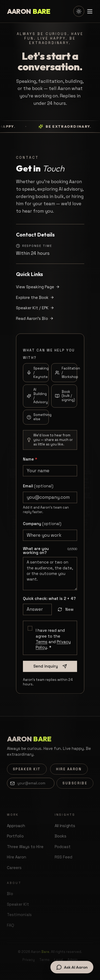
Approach (16, 826)
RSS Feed (63, 857)
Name (30, 462)
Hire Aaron (69, 769)
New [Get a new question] (66, 612)
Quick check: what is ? (49, 601)
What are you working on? (36, 554)
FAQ (11, 925)
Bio (10, 894)
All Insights (65, 826)
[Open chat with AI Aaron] (72, 967)
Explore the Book (35, 297)
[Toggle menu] (90, 11)
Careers (14, 868)
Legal (59, 960)
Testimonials (19, 915)
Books (61, 836)
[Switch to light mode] (79, 11)
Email (38, 489)
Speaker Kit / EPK (35, 308)
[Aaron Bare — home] (29, 11)
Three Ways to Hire (25, 847)
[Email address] (31, 783)
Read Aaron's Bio (35, 318)
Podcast (63, 847)
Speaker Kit (27, 769)
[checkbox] (30, 631)
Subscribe (75, 783)
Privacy (29, 960)
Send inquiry (50, 669)
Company (42, 526)
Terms (42, 645)
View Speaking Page (38, 287)
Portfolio (15, 836)
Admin (73, 960)
